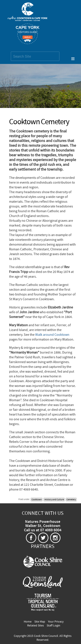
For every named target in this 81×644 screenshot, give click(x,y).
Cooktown (37, 499)
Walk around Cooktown (52, 335)
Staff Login (53, 626)
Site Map (40, 622)
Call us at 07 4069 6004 (43, 530)
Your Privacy (56, 622)
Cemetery (71, 499)
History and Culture (54, 499)
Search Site (11, 51)
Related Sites (36, 626)
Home (28, 622)
